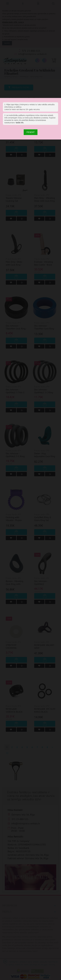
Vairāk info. (20, 123)
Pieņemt (31, 132)
